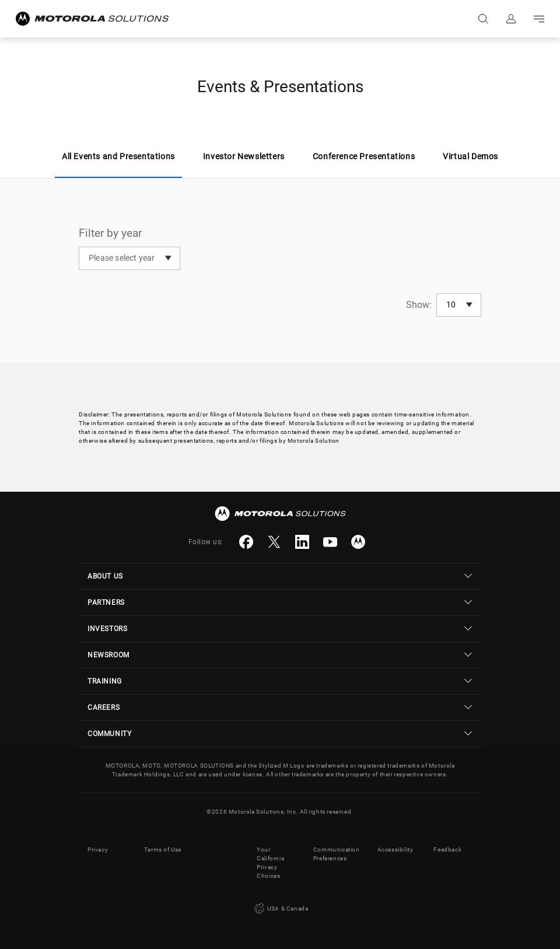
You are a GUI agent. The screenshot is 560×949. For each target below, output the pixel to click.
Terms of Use (163, 850)
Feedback (447, 850)
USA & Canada (280, 909)
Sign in (511, 19)
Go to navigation (539, 19)
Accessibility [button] (395, 850)
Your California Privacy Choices (270, 863)
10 (451, 304)
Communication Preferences (337, 854)
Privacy (98, 850)
